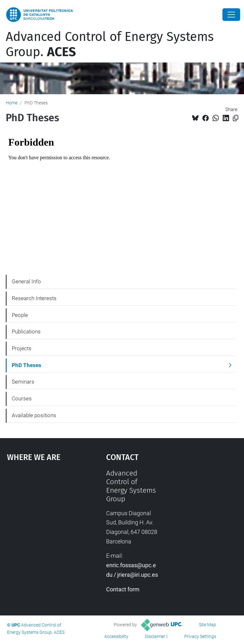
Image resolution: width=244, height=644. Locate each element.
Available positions (34, 415)
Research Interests (34, 298)
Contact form (123, 589)
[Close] (231, 15)
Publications (26, 332)
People (20, 315)
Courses (22, 398)
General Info (26, 281)
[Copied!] (236, 118)
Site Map (207, 625)
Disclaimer (155, 636)
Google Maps (43, 516)
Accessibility (116, 636)
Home (12, 103)
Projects (22, 348)
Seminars (23, 382)
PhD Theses (27, 365)
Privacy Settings (200, 636)
